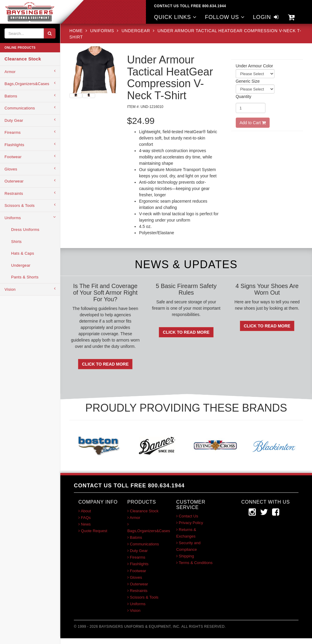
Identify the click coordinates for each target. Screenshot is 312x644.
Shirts (16, 242)
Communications (30, 108)
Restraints (30, 193)
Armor (30, 71)
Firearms (30, 132)
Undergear (21, 265)
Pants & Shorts (25, 277)
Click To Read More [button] (105, 364)
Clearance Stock (23, 59)
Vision (30, 289)
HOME (77, 31)
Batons (30, 96)
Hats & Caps (23, 253)
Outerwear (30, 181)
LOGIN (266, 17)
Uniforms (30, 218)
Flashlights (30, 144)
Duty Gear (30, 120)
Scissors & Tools (30, 205)
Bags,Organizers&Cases (30, 83)
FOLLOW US (225, 17)
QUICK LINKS (175, 17)
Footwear (30, 156)
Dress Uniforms (25, 230)
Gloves (30, 169)
